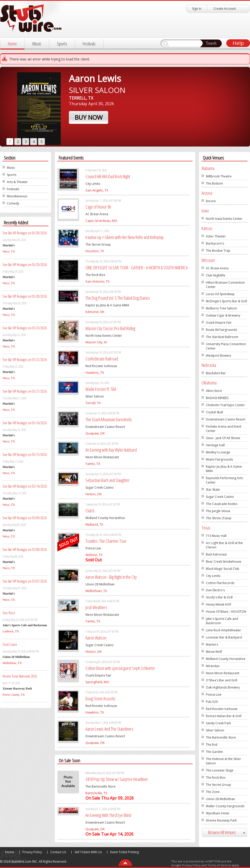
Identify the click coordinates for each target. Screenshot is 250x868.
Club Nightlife (216, 275)
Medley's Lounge (218, 452)
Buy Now (89, 117)
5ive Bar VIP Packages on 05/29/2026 (25, 265)
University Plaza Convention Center (226, 346)
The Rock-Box (216, 777)
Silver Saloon (215, 730)
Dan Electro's (215, 590)
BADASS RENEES (217, 398)
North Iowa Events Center (224, 219)
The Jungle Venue (218, 511)
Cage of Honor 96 (98, 207)
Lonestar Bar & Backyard (224, 637)
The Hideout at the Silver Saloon (223, 761)
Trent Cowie (10, 644)
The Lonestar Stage (220, 770)
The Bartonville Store (221, 737)
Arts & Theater (17, 182)
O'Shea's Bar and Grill (222, 680)
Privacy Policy (32, 852)
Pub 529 (212, 702)
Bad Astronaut (216, 554)
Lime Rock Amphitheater (223, 630)
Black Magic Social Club (223, 569)
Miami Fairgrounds (219, 459)
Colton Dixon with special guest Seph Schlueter (120, 668)
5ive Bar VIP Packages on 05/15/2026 (25, 455)
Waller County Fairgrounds (225, 806)
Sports (62, 44)
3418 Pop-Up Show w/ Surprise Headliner (117, 779)
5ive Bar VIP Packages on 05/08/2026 (25, 550)
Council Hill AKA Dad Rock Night (108, 176)
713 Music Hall (216, 536)
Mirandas (213, 666)
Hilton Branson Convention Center (225, 285)
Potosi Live (214, 695)
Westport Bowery (218, 355)
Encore (211, 201)
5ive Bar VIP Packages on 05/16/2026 (25, 423)
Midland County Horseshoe (226, 659)
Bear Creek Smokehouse (224, 562)
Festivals (89, 44)
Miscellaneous (17, 196)
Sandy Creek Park (218, 723)
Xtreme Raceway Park (221, 820)
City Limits (213, 576)
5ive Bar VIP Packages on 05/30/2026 (25, 233)
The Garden (214, 752)
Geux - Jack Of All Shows (223, 438)
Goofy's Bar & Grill (219, 597)
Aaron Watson (96, 638)
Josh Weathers (96, 607)
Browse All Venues (229, 832)
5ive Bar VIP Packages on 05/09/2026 (25, 518)
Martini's (212, 644)
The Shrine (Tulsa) (218, 518)
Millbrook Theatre (219, 176)
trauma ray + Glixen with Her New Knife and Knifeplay (124, 237)
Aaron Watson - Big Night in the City (111, 577)
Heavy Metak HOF (219, 604)
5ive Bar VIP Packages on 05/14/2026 (25, 486)
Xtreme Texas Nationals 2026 (20, 676)
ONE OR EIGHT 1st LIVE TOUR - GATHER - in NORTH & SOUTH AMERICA (137, 268)
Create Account (225, 9)
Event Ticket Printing (124, 852)
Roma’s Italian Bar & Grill (224, 716)
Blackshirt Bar (216, 373)
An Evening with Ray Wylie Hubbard (111, 450)
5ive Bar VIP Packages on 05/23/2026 (25, 328)
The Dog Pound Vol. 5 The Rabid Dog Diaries (118, 298)
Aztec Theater (216, 236)
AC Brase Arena (217, 268)
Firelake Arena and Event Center (224, 429)
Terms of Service (219, 865)
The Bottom (214, 183)
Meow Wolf (214, 652)
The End (212, 745)
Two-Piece (9, 613)
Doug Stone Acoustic (101, 698)
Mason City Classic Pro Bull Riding (110, 328)
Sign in (197, 9)
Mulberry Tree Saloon (221, 308)
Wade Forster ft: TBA (101, 389)
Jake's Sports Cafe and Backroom (222, 621)
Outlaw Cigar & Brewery (223, 315)
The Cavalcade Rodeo (222, 504)
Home (12, 44)
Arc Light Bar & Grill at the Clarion (224, 545)
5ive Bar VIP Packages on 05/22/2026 (25, 360)
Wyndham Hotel (217, 813)
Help (238, 43)
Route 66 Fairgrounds (221, 330)
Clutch (90, 511)
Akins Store (214, 391)
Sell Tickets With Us (88, 852)
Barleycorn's (215, 243)
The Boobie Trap (218, 251)
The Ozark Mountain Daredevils (109, 419)
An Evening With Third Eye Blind (108, 815)
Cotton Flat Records (220, 583)
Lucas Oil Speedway (220, 294)
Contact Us (58, 852)
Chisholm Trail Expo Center (225, 405)
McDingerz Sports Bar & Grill (226, 301)
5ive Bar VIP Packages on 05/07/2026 (25, 581)
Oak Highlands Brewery (223, 687)
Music (37, 44)
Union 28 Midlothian (220, 799)
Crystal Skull (214, 412)
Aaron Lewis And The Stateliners (109, 729)
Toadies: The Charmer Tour (106, 541)
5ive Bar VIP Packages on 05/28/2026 (25, 296)
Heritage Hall (215, 445)
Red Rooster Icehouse (222, 709)
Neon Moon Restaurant (223, 673)
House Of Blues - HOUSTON (226, 612)
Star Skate (213, 490)
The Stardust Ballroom (222, 337)
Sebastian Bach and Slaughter (108, 480)
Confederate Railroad (102, 359)
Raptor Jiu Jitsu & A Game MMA (224, 469)
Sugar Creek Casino (220, 497)
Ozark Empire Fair (219, 323)
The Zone (213, 792)
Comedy (13, 203)
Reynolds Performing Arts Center (224, 480)
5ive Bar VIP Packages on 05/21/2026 (25, 391)
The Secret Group (218, 785)
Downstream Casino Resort (226, 419)
